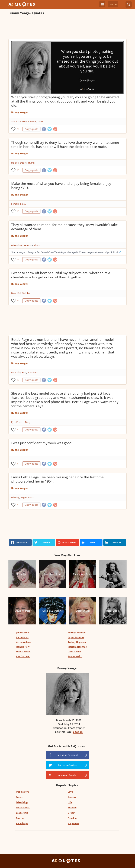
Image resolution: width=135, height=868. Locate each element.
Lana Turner (74, 652)
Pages (24, 497)
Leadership (22, 813)
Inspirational (23, 792)
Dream (71, 813)
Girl (24, 293)
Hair (24, 372)
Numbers (33, 372)
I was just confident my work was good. (42, 443)
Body (28, 422)
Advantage (17, 245)
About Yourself (19, 122)
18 (18, 170)
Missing (15, 497)
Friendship (22, 802)
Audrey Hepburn (77, 642)
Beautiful (16, 293)
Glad (40, 122)
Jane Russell (22, 633)
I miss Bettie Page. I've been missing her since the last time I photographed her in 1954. (58, 479)
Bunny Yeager (20, 112)
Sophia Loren (23, 652)
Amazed (32, 122)
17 (18, 259)
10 (18, 380)
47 (18, 301)
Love (70, 792)
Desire (23, 163)
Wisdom (72, 808)
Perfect (20, 422)
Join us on (67, 755)
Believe (15, 163)
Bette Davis (22, 637)
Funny (19, 797)
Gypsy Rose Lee (76, 637)
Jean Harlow (23, 647)
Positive (20, 818)
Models (37, 245)
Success (72, 797)
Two (29, 293)
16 (18, 211)
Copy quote (31, 129)
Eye (13, 422)
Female (15, 204)
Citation (78, 732)
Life (70, 802)
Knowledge (22, 823)
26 (18, 129)
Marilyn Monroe (77, 633)
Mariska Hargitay (77, 647)
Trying (31, 163)
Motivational (23, 808)
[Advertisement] (67, 27)
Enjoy (23, 204)
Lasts (31, 497)
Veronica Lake (24, 642)
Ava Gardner (23, 656)
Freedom (73, 818)
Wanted (28, 245)
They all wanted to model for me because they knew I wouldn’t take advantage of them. (65, 227)
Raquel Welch (75, 656)
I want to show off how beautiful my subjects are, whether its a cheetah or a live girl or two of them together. (61, 275)
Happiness (73, 823)
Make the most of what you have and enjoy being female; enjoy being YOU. (61, 186)
